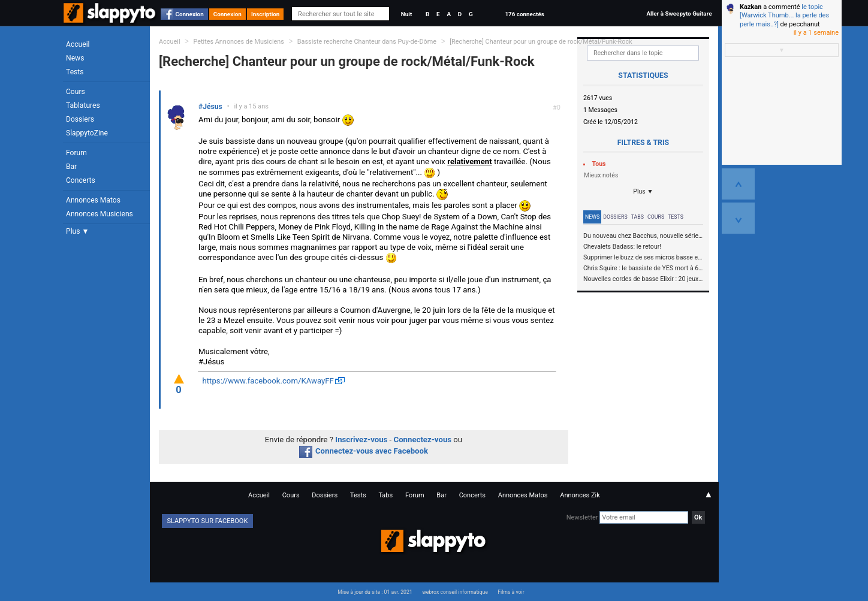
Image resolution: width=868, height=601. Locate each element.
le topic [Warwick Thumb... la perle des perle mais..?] (784, 16)
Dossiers (80, 119)
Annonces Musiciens (100, 214)
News (75, 58)
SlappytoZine (87, 133)
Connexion (190, 14)
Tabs (638, 217)
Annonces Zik (580, 495)
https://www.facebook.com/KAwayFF (268, 381)
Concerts (81, 180)
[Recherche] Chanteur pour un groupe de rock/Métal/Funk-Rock (541, 42)
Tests (75, 72)
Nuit (406, 14)
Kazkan (751, 7)
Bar (71, 167)
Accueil (78, 44)
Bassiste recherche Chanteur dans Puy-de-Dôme (368, 42)
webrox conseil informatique (455, 592)
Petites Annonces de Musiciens (239, 42)
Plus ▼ (77, 231)
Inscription (266, 14)
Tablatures (83, 105)
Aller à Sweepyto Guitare (679, 13)
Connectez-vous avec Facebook (364, 451)
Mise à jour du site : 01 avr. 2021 (375, 592)
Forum (76, 153)
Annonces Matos (93, 200)
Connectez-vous (423, 440)
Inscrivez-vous (361, 440)
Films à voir (511, 592)
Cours (76, 92)
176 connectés (524, 14)
